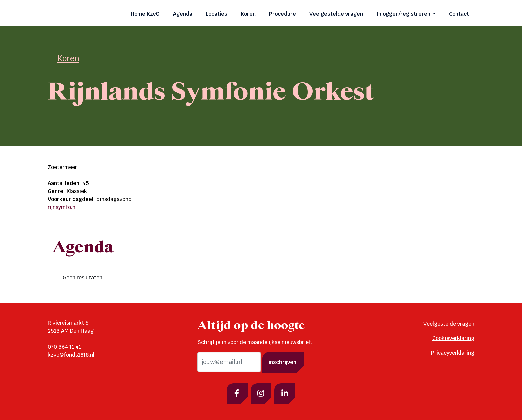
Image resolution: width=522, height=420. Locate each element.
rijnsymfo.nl (62, 207)
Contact (459, 14)
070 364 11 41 (64, 347)
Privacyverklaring (453, 353)
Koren (248, 14)
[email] (229, 362)
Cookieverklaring (453, 338)
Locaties (216, 14)
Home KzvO (145, 14)
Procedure (282, 14)
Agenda (183, 14)
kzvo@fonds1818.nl (71, 355)
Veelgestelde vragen (336, 14)
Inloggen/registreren (404, 14)
